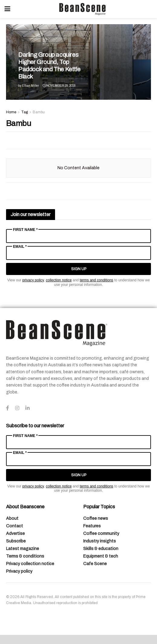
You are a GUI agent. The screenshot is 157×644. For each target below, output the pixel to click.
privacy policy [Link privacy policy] (33, 280)
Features (92, 526)
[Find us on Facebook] (8, 408)
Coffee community (101, 534)
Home (11, 112)
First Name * (25, 230)
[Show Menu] (7, 9)
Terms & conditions (25, 556)
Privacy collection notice (30, 564)
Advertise (15, 534)
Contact (15, 526)
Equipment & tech (101, 556)
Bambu (39, 112)
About (12, 518)
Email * (20, 247)
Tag (25, 112)
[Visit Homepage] (83, 9)
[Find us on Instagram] (17, 408)
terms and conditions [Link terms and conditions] (97, 280)
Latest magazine (23, 549)
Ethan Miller (31, 86)
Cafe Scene (95, 564)
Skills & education (101, 549)
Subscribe (16, 541)
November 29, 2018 (59, 86)
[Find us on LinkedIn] (28, 408)
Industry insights (100, 541)
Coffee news (96, 518)
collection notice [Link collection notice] (59, 280)
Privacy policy (19, 571)
